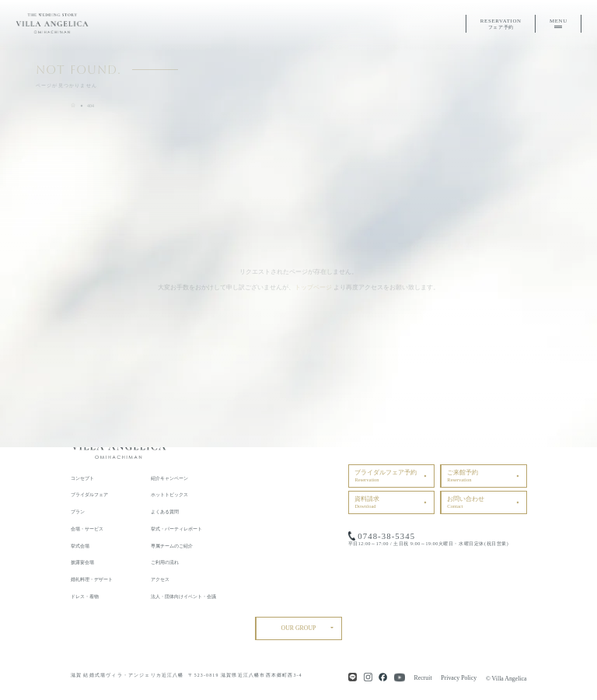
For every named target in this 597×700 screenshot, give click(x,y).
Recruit (423, 678)
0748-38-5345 (386, 536)
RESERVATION (501, 24)
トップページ (313, 287)
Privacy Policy (459, 678)
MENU (559, 23)
